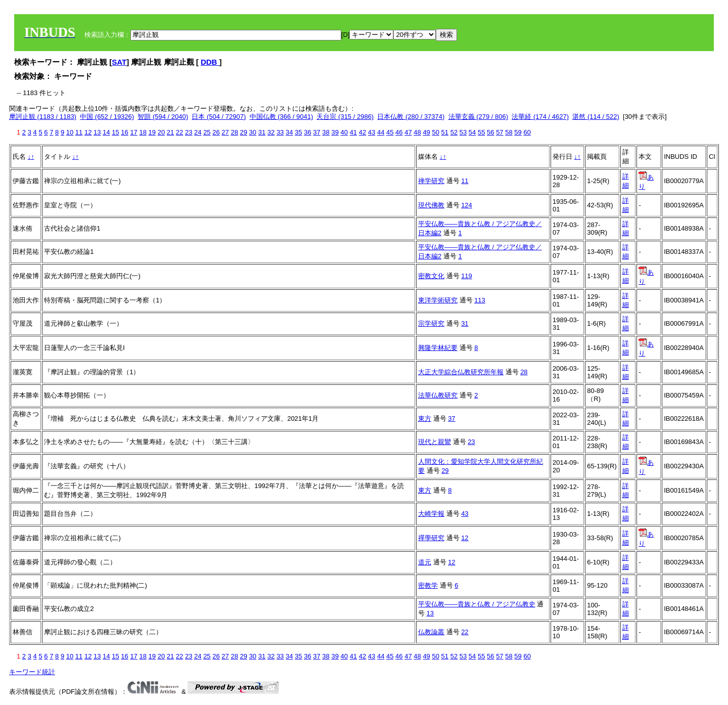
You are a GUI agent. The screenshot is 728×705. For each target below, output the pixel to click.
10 (70, 132)
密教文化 (431, 276)
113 (480, 300)
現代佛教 (431, 205)
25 (207, 132)
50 (435, 132)
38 (326, 132)
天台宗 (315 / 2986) (345, 117)
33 (280, 132)
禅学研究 (431, 181)
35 (298, 132)
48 (417, 132)
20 (161, 132)
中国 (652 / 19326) (107, 117)
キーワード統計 (32, 672)
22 (179, 132)
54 (472, 132)
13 (97, 132)
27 (225, 132)
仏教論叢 (431, 632)
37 (316, 132)
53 (463, 132)
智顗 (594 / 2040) (163, 117)
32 (271, 132)
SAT (119, 62)
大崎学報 (431, 514)
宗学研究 (431, 323)
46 (399, 132)
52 (454, 132)
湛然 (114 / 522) (596, 117)
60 (527, 132)
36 (307, 132)
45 (390, 132)
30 (253, 132)
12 (88, 132)
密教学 (428, 585)
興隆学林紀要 (438, 348)
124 (467, 205)
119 (467, 276)
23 (189, 132)
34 (289, 132)
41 (353, 132)
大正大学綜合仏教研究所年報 (461, 372)
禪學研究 (431, 538)
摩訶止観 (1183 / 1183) (43, 117)
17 (133, 132)
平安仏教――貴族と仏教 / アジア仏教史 (477, 604)
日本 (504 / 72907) (219, 117)
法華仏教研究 (438, 395)
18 (143, 132)
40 (344, 132)
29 (244, 132)
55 (481, 132)
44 (381, 132)
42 (362, 132)
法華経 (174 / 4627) (540, 117)
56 (490, 132)
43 (372, 132)
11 (79, 132)
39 (335, 132)
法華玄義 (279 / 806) (479, 117)
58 (509, 132)
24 (198, 132)
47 (408, 132)
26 (216, 132)
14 (106, 132)
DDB (210, 62)
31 (262, 132)
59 (518, 132)
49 (426, 132)
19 (152, 132)
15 (115, 132)
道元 (425, 562)
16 (124, 132)
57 (499, 132)
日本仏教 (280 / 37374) (411, 117)
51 (445, 132)
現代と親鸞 (435, 442)
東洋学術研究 (438, 300)
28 (234, 132)
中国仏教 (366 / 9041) (282, 117)
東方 (425, 418)
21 (170, 132)
